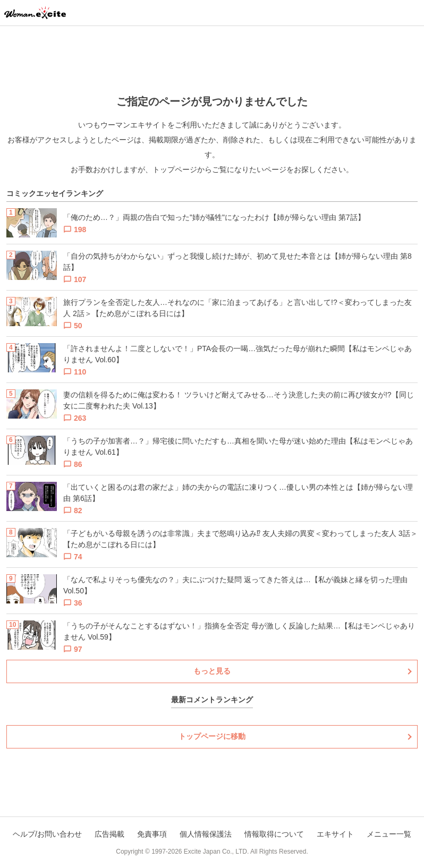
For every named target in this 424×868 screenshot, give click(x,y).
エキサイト (335, 834)
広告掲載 (109, 834)
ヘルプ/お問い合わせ (47, 834)
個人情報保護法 (206, 834)
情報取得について (274, 834)
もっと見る (212, 671)
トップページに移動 (212, 736)
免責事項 (152, 834)
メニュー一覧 (389, 834)
